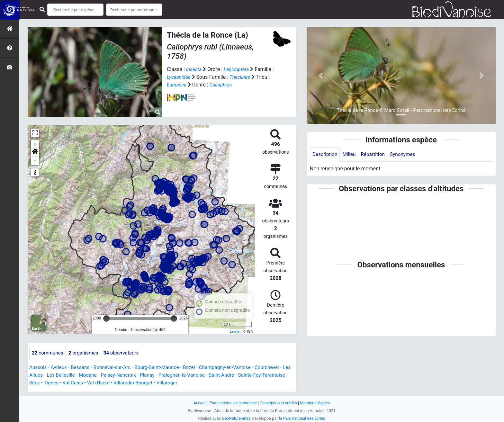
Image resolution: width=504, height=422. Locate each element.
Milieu (351, 154)
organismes (85, 353)
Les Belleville (71, 375)
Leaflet (235, 331)
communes (48, 353)
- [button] (35, 161)
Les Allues (41, 375)
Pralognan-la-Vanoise (197, 375)
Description (325, 154)
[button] (35, 153)
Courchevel (277, 368)
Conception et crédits (279, 403)
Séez (63, 383)
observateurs (125, 353)
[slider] (106, 319)
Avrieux (60, 368)
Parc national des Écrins (305, 418)
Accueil (197, 403)
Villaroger (200, 383)
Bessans (82, 368)
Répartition (375, 154)
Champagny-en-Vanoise (233, 368)
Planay (161, 375)
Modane (100, 375)
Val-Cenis (102, 383)
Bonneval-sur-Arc (115, 368)
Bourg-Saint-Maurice (162, 368)
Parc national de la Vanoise (232, 403)
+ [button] (35, 144)
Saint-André (239, 375)
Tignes (80, 383)
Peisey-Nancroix (131, 375)
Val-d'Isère (129, 383)
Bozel (196, 368)
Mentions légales (317, 403)
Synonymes (406, 154)
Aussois (38, 368)
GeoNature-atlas (235, 418)
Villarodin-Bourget (165, 383)
